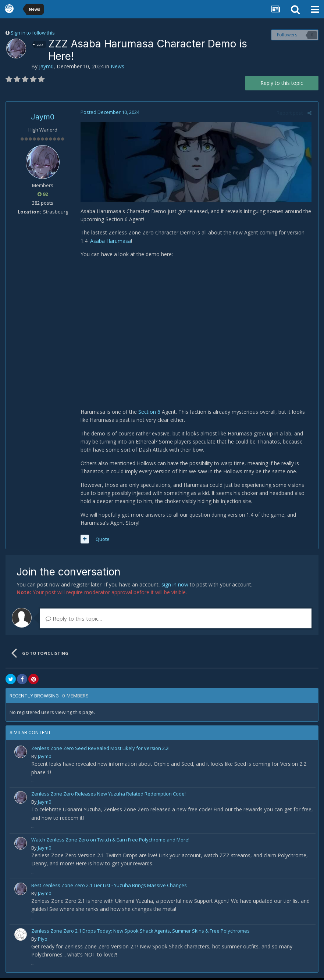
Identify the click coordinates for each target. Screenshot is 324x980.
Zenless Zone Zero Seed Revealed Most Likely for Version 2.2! (100, 750)
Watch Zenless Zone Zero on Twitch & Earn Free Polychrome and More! (110, 841)
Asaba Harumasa (109, 242)
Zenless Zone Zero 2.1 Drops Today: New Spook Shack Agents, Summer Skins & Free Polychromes (140, 933)
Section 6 (148, 414)
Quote (102, 541)
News (118, 66)
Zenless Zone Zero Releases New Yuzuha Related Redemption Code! (108, 796)
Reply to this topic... (74, 621)
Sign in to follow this (33, 33)
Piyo (43, 941)
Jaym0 (46, 66)
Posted (109, 112)
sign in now (175, 587)
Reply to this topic (282, 83)
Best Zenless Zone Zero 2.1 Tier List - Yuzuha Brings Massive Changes (109, 887)
